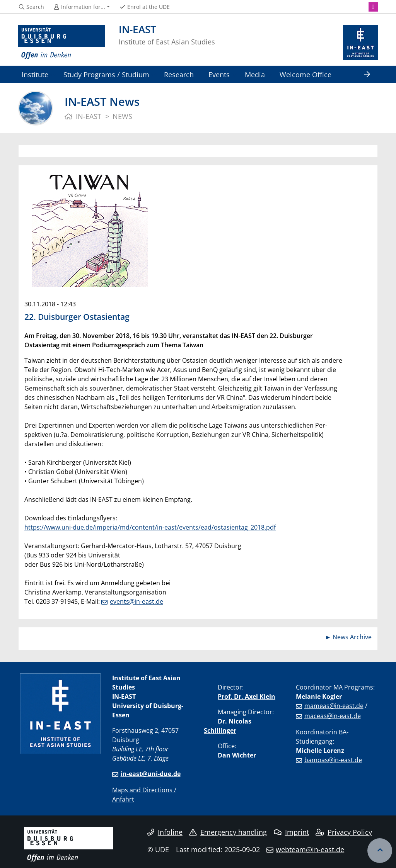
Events (219, 74)
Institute (35, 74)
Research (179, 74)
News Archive (352, 637)
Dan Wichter (237, 755)
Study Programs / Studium (106, 74)
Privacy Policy (344, 832)
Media (255, 74)
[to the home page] (62, 42)
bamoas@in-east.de (333, 760)
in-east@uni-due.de (151, 774)
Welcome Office (306, 74)
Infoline (165, 832)
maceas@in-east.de (333, 716)
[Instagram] (373, 7)
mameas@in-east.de (334, 706)
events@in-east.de (137, 601)
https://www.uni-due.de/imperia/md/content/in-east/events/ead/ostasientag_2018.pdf (150, 527)
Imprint (291, 832)
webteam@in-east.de (310, 849)
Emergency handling (228, 832)
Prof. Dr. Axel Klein (247, 696)
